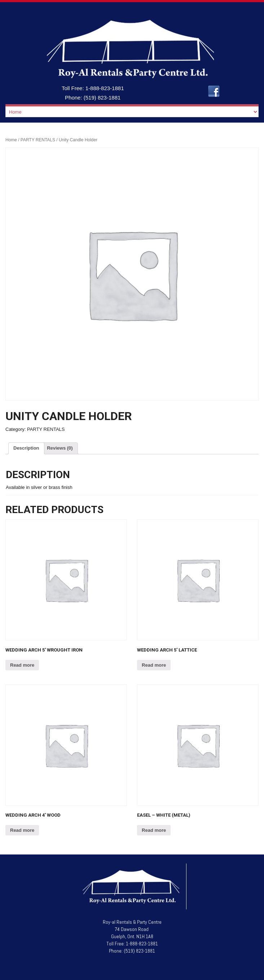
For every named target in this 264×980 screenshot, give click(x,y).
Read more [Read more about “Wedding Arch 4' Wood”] (22, 830)
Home (11, 140)
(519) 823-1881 (102, 98)
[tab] (26, 449)
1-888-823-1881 (105, 88)
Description (26, 448)
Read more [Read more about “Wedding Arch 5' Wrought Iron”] (22, 665)
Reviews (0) (60, 448)
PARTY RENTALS (38, 140)
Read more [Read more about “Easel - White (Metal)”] (154, 830)
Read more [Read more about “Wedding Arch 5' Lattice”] (154, 665)
